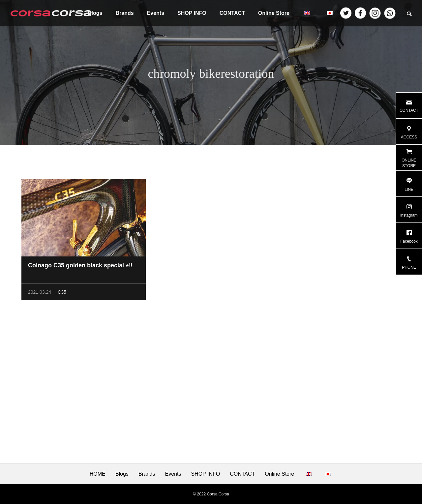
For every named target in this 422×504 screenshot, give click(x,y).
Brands (124, 13)
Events (156, 13)
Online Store (274, 13)
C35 (62, 293)
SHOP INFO (192, 13)
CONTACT (232, 13)
